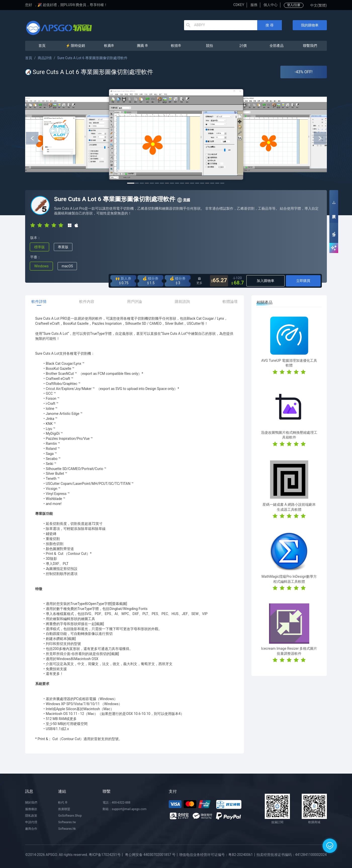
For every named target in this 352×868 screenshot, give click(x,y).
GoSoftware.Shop (70, 816)
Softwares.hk (67, 829)
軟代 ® (63, 803)
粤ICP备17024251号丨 (106, 855)
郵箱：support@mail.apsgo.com (124, 809)
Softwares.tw (67, 822)
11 (182, 183)
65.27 (219, 281)
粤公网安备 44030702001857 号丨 (152, 855)
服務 (254, 5)
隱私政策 (31, 816)
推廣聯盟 (64, 809)
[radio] (33, 225)
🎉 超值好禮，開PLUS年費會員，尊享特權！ (72, 5)
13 (192, 183)
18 (217, 183)
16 (207, 183)
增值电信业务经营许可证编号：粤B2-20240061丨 (218, 855)
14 (197, 183)
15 (202, 183)
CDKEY (239, 5)
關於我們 (31, 803)
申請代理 (31, 822)
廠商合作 (31, 829)
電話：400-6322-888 (116, 803)
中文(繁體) (319, 5)
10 (177, 183)
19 (222, 183)
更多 (199, 281)
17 (212, 183)
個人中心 (271, 5)
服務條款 (31, 809)
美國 (183, 200)
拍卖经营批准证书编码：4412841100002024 (292, 855)
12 (187, 183)
